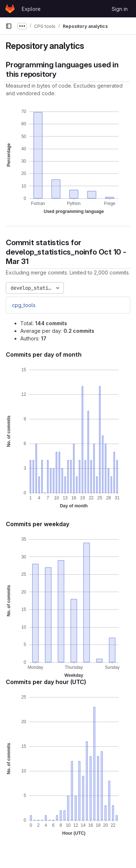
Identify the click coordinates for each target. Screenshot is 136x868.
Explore (31, 9)
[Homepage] (10, 9)
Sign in (120, 9)
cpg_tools (24, 305)
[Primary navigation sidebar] (9, 26)
